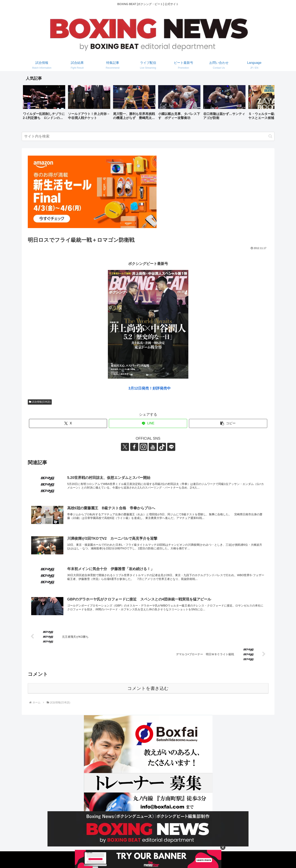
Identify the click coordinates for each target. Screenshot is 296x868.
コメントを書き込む (148, 688)
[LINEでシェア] (148, 423)
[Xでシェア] (68, 423)
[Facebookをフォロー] (134, 447)
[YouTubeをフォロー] (153, 447)
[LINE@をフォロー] (171, 447)
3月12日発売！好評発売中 (150, 388)
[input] (148, 136)
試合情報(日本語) (40, 402)
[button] (267, 104)
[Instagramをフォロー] (143, 447)
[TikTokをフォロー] (162, 447)
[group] (44, 104)
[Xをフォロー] (125, 447)
